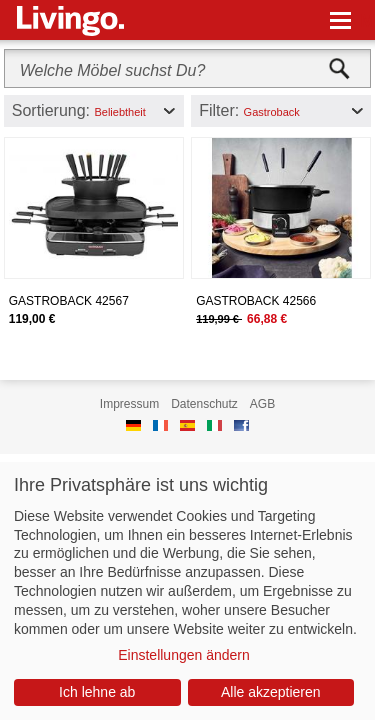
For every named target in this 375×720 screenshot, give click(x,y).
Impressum (129, 404)
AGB (262, 404)
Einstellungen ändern (184, 655)
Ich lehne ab (97, 692)
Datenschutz (204, 404)
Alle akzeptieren (271, 692)
